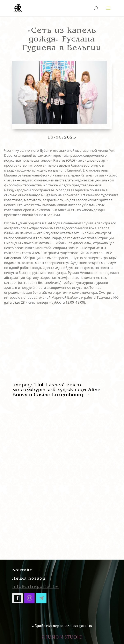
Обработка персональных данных (62, 626)
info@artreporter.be (36, 587)
